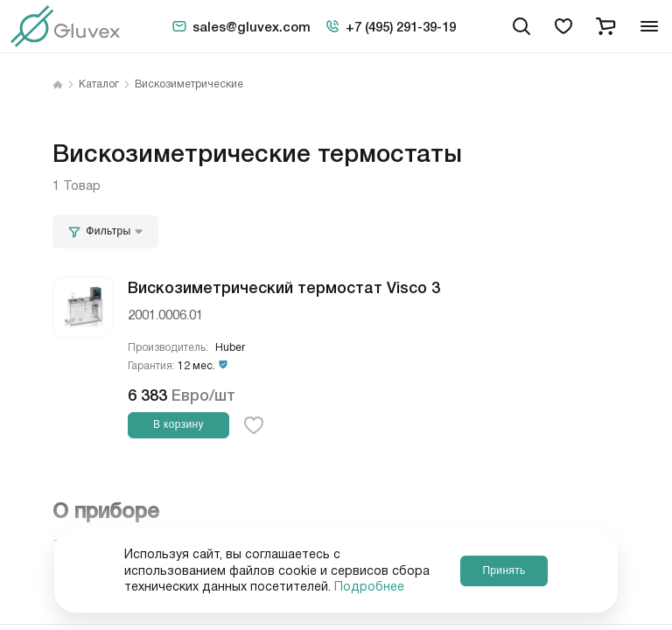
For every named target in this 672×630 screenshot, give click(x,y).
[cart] (605, 26)
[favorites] (563, 26)
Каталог (99, 85)
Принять (504, 570)
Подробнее (369, 587)
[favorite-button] (254, 425)
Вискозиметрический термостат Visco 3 (284, 286)
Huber (230, 348)
